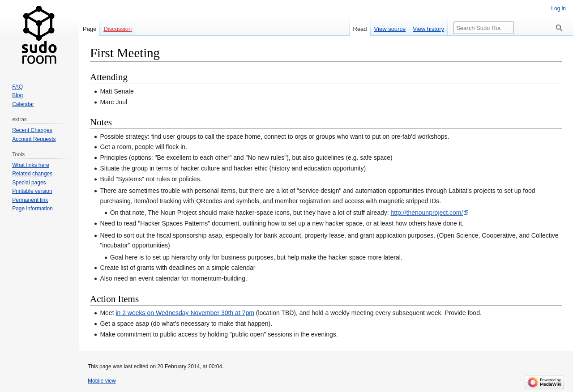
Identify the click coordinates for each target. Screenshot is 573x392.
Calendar (23, 104)
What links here (31, 165)
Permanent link (30, 200)
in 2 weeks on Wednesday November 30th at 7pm (185, 313)
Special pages (29, 183)
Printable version (32, 191)
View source (390, 29)
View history (428, 29)
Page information (32, 209)
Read (360, 29)
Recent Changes (32, 130)
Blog (17, 95)
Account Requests (34, 139)
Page (90, 29)
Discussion (118, 29)
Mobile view (102, 381)
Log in (558, 9)
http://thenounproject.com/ (427, 213)
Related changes (32, 174)
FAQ (17, 87)
